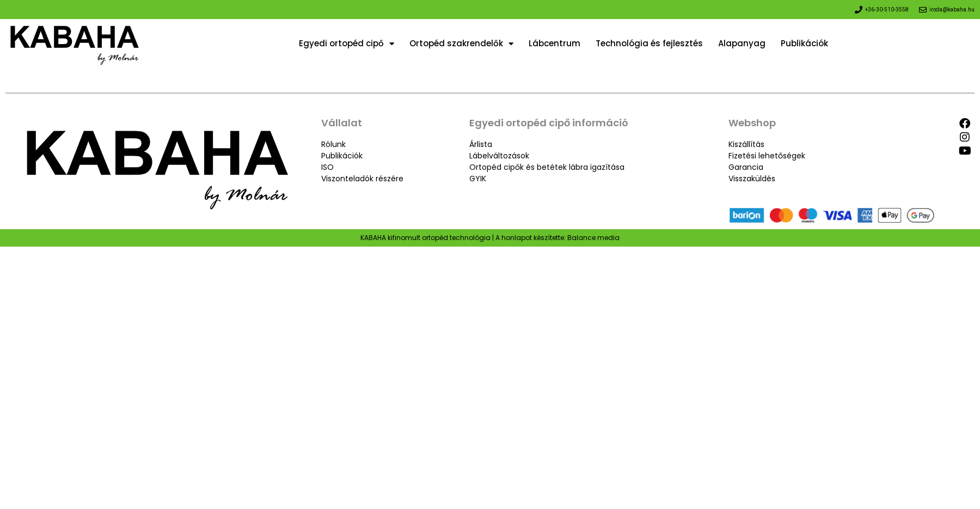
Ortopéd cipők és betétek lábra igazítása (547, 167)
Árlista (481, 144)
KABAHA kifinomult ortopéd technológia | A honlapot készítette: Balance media (490, 238)
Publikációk (804, 43)
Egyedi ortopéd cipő (347, 44)
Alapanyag (742, 43)
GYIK (478, 179)
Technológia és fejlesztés (649, 43)
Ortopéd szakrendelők (461, 44)
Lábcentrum (555, 43)
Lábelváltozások (499, 156)
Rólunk (333, 144)
